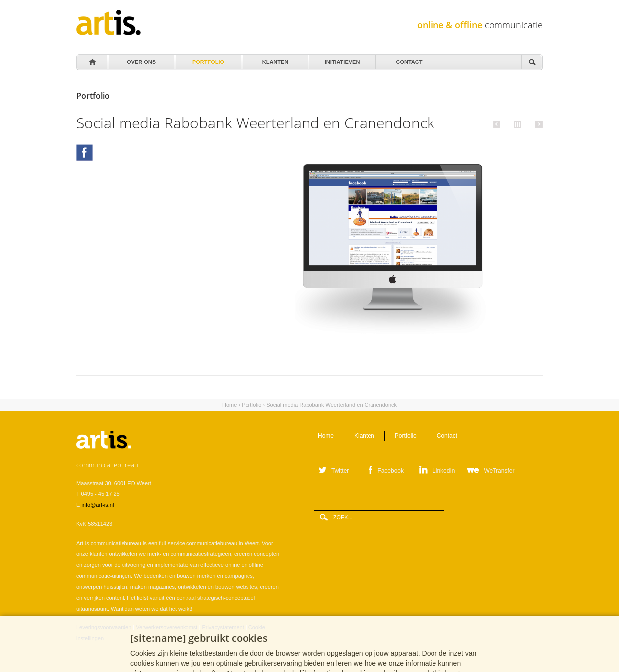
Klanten (275, 60)
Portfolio (208, 60)
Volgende (537, 124)
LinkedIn (444, 471)
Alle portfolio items (516, 123)
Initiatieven (341, 60)
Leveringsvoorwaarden (104, 627)
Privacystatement (223, 627)
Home (92, 62)
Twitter (340, 471)
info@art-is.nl (97, 505)
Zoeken (532, 63)
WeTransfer (499, 471)
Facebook (85, 153)
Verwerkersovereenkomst (167, 627)
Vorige (498, 124)
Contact (408, 60)
